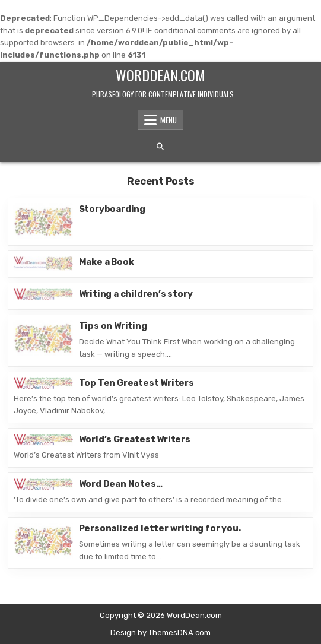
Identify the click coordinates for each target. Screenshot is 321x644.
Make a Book (107, 262)
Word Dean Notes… (121, 484)
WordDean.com (160, 75)
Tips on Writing (113, 326)
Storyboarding (112, 209)
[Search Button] (160, 147)
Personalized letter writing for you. (160, 528)
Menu (169, 120)
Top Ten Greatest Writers (136, 383)
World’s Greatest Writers (135, 439)
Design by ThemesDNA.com (160, 632)
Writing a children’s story (136, 294)
